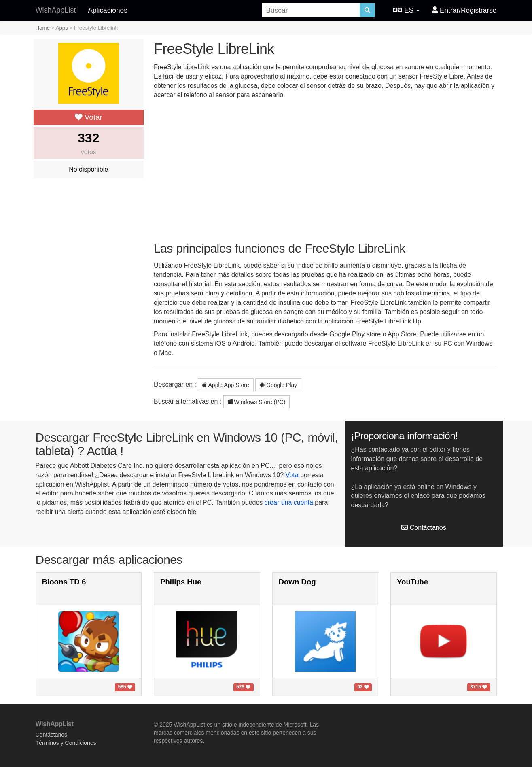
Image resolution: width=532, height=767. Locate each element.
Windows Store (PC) (257, 402)
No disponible (88, 169)
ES (406, 10)
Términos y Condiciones (66, 743)
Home (43, 28)
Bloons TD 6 (64, 582)
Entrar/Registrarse (464, 10)
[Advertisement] (325, 170)
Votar (89, 117)
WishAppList (56, 10)
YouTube (412, 582)
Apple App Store (226, 385)
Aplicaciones (108, 10)
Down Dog (297, 582)
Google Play (278, 385)
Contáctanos (424, 528)
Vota (292, 475)
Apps (62, 28)
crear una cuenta (289, 502)
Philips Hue (181, 582)
